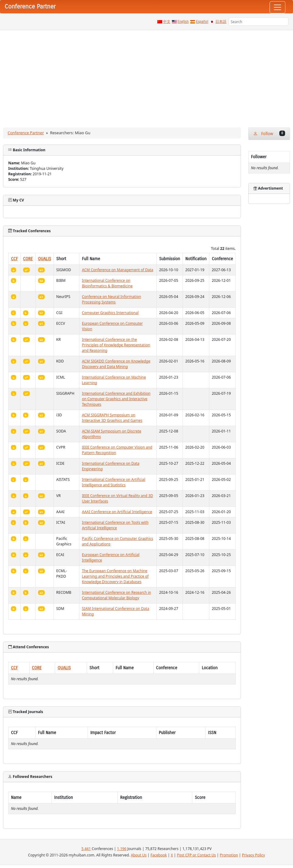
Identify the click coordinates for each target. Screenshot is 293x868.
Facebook (159, 855)
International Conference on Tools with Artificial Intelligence (115, 525)
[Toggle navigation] (277, 7)
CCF (14, 259)
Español (202, 22)
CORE (28, 259)
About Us (139, 855)
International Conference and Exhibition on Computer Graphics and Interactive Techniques (116, 399)
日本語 (221, 22)
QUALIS (45, 259)
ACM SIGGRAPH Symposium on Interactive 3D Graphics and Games (112, 418)
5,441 (86, 849)
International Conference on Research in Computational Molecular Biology (116, 595)
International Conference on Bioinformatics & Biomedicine (107, 283)
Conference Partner (26, 133)
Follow (269, 133)
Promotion (229, 855)
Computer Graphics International (110, 313)
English (183, 22)
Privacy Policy (253, 855)
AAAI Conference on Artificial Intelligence (117, 512)
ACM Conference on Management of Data (117, 270)
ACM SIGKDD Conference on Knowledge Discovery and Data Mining (116, 364)
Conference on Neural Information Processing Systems (111, 299)
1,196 (122, 849)
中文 (167, 22)
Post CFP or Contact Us (196, 855)
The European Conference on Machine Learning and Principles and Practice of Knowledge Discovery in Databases (115, 576)
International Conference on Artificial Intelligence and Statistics (113, 482)
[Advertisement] (146, 76)
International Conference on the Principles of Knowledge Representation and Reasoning (116, 345)
